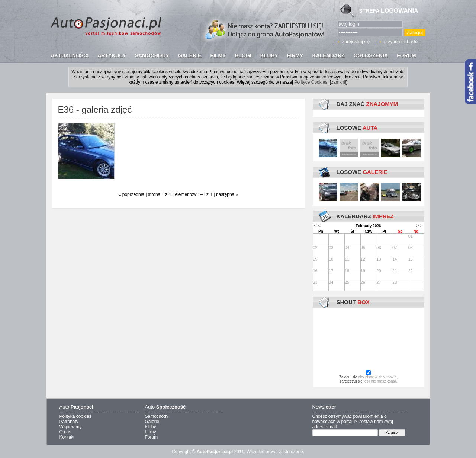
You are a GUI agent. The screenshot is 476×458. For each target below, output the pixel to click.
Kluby (151, 427)
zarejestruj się (356, 42)
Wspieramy (71, 427)
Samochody (157, 416)
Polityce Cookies (311, 82)
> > (419, 226)
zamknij (339, 82)
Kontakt (67, 437)
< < (317, 226)
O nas (65, 432)
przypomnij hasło (401, 42)
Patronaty (69, 422)
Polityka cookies (75, 416)
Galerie (152, 422)
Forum (152, 437)
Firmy (151, 432)
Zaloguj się (348, 377)
